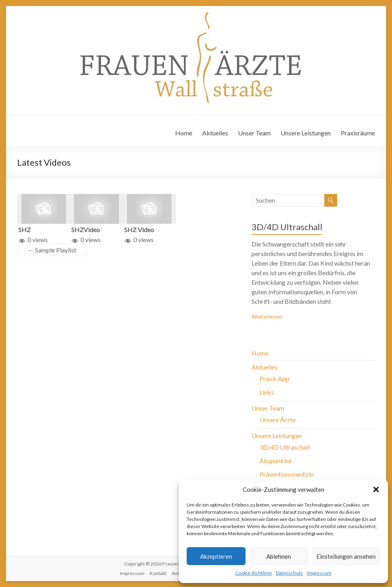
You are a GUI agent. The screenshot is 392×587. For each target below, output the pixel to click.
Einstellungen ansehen (346, 556)
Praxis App (274, 379)
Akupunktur (276, 461)
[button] (376, 489)
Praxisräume (358, 133)
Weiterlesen (267, 316)
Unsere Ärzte (278, 420)
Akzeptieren (216, 556)
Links (267, 392)
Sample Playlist (52, 250)
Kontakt (158, 573)
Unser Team (254, 133)
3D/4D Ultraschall (287, 227)
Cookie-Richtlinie (254, 573)
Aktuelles (215, 133)
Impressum (319, 573)
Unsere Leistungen (306, 133)
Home (184, 133)
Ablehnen (279, 556)
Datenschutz (289, 573)
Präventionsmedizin (287, 474)
